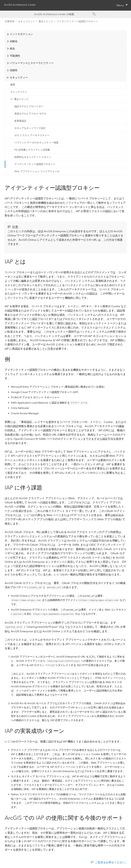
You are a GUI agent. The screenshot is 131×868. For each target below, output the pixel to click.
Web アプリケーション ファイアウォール (37, 171)
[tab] (65, 34)
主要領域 (9, 21)
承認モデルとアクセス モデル (30, 114)
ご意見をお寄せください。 (111, 862)
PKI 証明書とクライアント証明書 (32, 150)
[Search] (94, 14)
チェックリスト (19, 92)
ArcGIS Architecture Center (20, 5)
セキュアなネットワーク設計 (30, 128)
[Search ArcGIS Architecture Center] (62, 14)
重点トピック (21, 99)
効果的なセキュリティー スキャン (33, 157)
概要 (13, 85)
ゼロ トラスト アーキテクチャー (32, 135)
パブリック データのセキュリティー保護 (36, 143)
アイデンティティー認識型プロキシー (77, 21)
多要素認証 (20, 121)
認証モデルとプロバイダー (29, 106)
